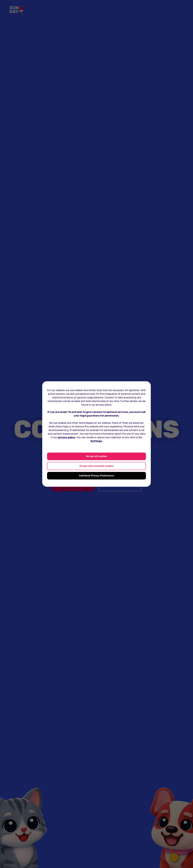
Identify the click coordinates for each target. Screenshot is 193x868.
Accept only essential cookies (96, 466)
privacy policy (67, 437)
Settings (96, 441)
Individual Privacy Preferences (96, 476)
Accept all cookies (96, 456)
